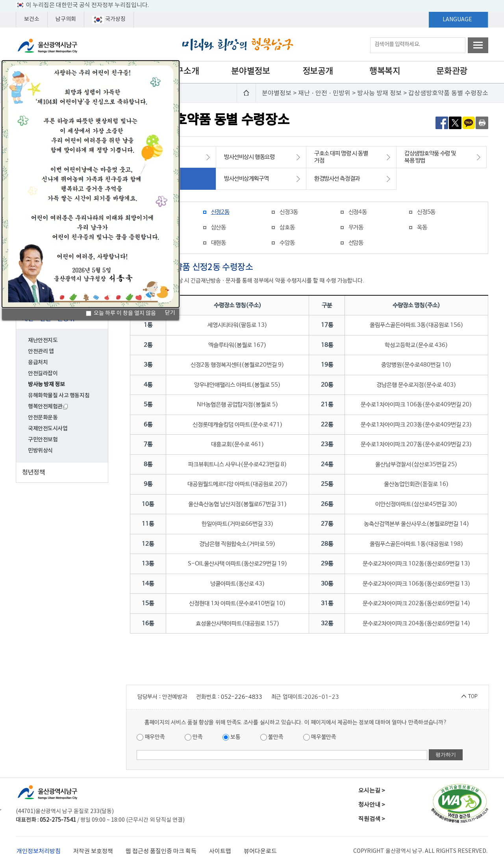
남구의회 (66, 19)
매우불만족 (320, 737)
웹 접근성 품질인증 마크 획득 (161, 851)
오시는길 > (372, 791)
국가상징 (109, 20)
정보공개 (318, 71)
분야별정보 (250, 71)
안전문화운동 (43, 418)
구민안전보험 (43, 440)
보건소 (32, 19)
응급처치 (38, 362)
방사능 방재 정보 (46, 384)
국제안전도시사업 (48, 429)
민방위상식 (40, 451)
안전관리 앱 (41, 351)
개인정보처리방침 (39, 851)
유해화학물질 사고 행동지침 (59, 396)
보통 (232, 737)
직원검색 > (372, 819)
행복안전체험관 (48, 407)
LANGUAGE (457, 20)
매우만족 (151, 737)
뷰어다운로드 (260, 851)
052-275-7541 (58, 820)
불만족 (272, 737)
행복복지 (385, 71)
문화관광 (452, 71)
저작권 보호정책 (93, 851)
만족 (194, 737)
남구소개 (183, 71)
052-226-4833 (241, 697)
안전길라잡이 (43, 373)
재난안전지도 (43, 340)
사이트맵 (220, 851)
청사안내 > (372, 805)
